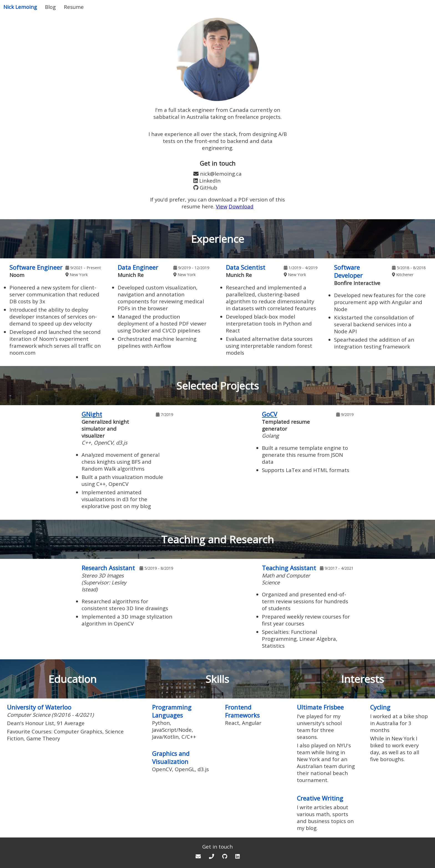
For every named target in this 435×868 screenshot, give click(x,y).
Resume (74, 7)
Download (241, 206)
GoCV (270, 414)
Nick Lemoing (20, 7)
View (222, 206)
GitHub (208, 187)
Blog (50, 7)
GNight (92, 414)
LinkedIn (210, 181)
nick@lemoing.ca (221, 174)
